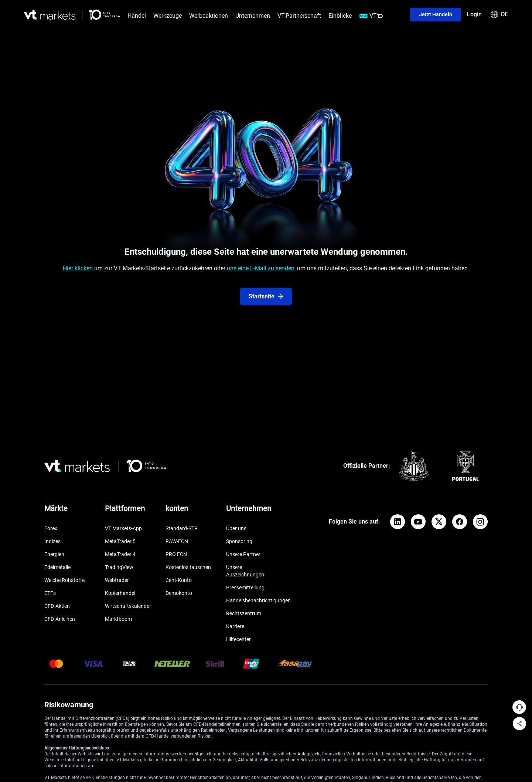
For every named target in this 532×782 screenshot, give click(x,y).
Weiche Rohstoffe (64, 580)
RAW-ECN (177, 541)
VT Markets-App (123, 528)
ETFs (50, 593)
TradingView (119, 567)
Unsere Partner (243, 554)
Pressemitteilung (245, 588)
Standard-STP (182, 528)
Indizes (52, 541)
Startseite (266, 296)
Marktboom (118, 619)
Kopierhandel (120, 593)
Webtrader (117, 580)
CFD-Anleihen (60, 619)
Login (474, 14)
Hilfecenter (238, 639)
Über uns (236, 528)
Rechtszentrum (244, 613)
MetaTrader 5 (120, 541)
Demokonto (179, 593)
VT (371, 16)
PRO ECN (176, 554)
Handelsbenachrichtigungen (258, 600)
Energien (54, 554)
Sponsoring (239, 541)
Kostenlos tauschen (188, 567)
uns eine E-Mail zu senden (261, 268)
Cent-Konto (179, 580)
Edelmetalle (57, 567)
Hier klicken (78, 268)
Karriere (235, 626)
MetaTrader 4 (120, 554)
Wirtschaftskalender (128, 606)
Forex (51, 528)
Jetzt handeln (436, 14)
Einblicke (340, 16)
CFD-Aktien (57, 606)
